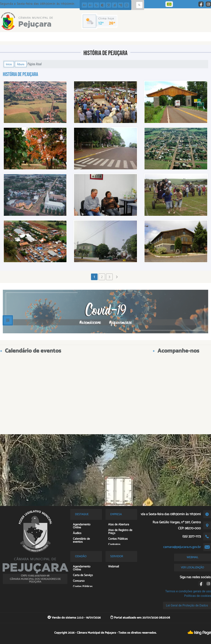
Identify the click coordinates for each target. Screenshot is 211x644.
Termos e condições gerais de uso (188, 591)
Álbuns (21, 64)
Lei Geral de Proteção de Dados (187, 605)
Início (9, 64)
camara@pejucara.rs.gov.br (182, 547)
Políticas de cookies (198, 596)
